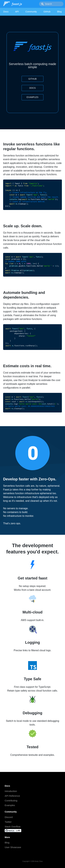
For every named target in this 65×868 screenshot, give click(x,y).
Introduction (11, 791)
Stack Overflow (13, 827)
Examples (32, 97)
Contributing (11, 801)
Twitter (8, 822)
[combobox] (51, 4)
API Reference (12, 796)
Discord (9, 817)
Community (31, 12)
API (17, 12)
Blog (59, 12)
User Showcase (13, 847)
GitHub (47, 12)
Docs (6, 12)
